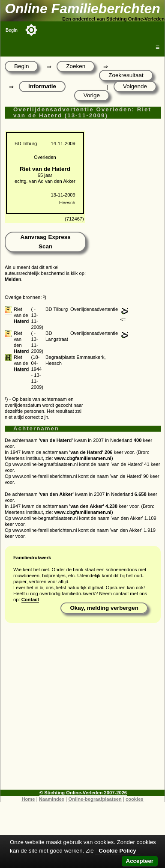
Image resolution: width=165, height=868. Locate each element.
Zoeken (76, 66)
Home (28, 799)
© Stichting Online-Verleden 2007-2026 (83, 793)
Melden (13, 279)
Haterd (21, 321)
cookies (135, 799)
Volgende (135, 86)
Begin (12, 30)
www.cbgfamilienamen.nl (83, 458)
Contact (30, 600)
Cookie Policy (117, 851)
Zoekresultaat (126, 75)
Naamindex (52, 799)
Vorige (92, 95)
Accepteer (140, 861)
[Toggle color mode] (31, 30)
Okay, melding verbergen (104, 608)
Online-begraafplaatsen (95, 799)
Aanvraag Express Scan (45, 242)
